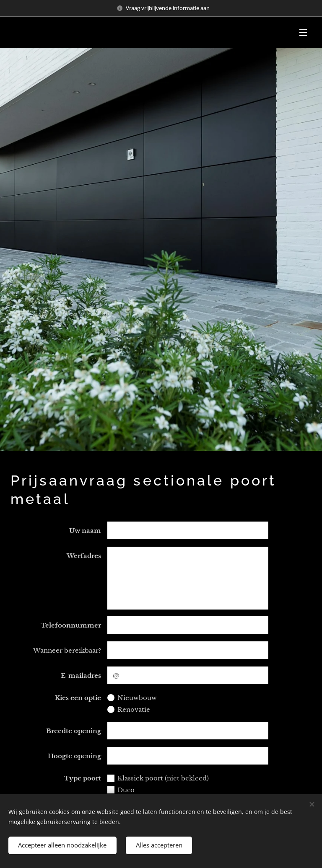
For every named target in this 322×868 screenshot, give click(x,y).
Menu (303, 33)
